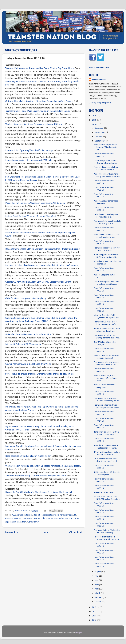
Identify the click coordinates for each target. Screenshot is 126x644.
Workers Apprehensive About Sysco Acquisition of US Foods (34, 124)
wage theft (22, 522)
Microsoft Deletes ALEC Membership (23, 344)
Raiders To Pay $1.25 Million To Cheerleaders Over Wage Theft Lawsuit (39, 492)
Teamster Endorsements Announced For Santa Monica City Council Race (40, 68)
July (97, 576)
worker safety (33, 522)
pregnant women (29, 518)
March (98, 593)
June (97, 580)
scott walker (59, 518)
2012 (94, 612)
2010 (94, 620)
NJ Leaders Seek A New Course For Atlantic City (28, 335)
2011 (94, 616)
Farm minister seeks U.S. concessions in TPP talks (29, 160)
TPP (72, 518)
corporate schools (51, 515)
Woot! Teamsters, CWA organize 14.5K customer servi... (106, 378)
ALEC (14, 515)
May (97, 585)
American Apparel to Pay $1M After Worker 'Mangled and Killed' (36, 476)
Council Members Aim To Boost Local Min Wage (28, 364)
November (100, 132)
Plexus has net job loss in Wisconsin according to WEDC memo (35, 203)
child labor (38, 515)
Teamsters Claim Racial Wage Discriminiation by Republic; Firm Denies (38, 111)
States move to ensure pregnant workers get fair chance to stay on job (40, 374)
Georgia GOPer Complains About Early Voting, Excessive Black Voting (38, 282)
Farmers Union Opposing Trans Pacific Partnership (29, 151)
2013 (94, 607)
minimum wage (12, 518)
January (98, 602)
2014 (94, 124)
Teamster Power (99, 80)
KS (75, 515)
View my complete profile (100, 103)
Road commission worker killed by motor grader (28, 456)
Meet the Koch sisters (104, 492)
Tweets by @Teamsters (99, 67)
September (100, 141)
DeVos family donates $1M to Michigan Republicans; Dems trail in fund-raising (42, 249)
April (97, 589)
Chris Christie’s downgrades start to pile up (26, 298)
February (99, 598)
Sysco (67, 518)
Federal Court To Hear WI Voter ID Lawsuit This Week (31, 216)
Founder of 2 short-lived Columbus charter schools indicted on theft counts (42, 266)
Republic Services (45, 518)
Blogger (79, 633)
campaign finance (25, 515)
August (98, 572)
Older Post (76, 533)
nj (20, 518)
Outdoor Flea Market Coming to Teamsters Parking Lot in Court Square (39, 101)
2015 (94, 120)
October (99, 137)
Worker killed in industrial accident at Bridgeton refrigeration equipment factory (43, 466)
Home (44, 533)
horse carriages (67, 515)
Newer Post (12, 533)
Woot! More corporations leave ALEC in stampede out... (106, 147)
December (100, 128)
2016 (94, 116)
